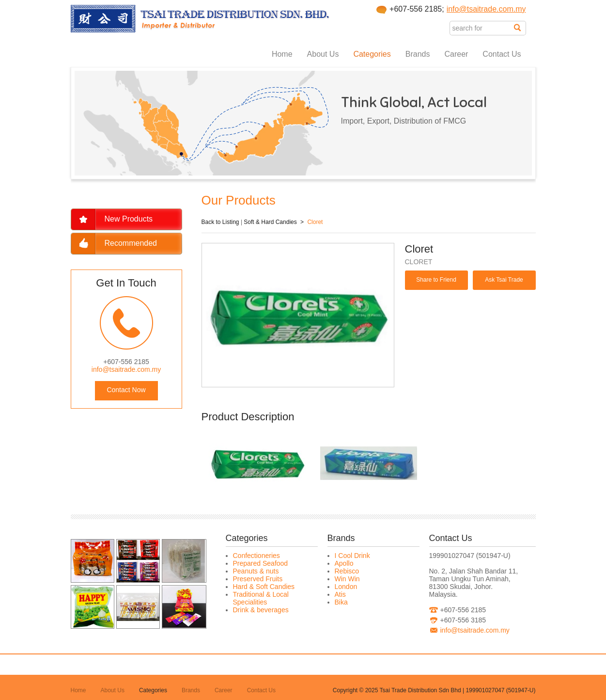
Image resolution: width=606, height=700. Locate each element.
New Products (129, 219)
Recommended (131, 243)
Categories (372, 54)
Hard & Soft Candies (264, 587)
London (346, 587)
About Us (323, 54)
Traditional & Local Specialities (261, 598)
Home (282, 54)
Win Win (347, 579)
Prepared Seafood (261, 563)
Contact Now (126, 390)
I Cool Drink (352, 556)
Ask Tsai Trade (504, 280)
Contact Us (502, 54)
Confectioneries (256, 556)
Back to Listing (220, 222)
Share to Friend (436, 280)
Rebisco (347, 571)
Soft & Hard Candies (270, 222)
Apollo (344, 563)
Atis (340, 594)
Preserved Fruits (258, 579)
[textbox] (482, 28)
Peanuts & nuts (256, 571)
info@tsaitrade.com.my (486, 9)
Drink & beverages (261, 610)
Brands (418, 54)
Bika (341, 602)
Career (456, 54)
